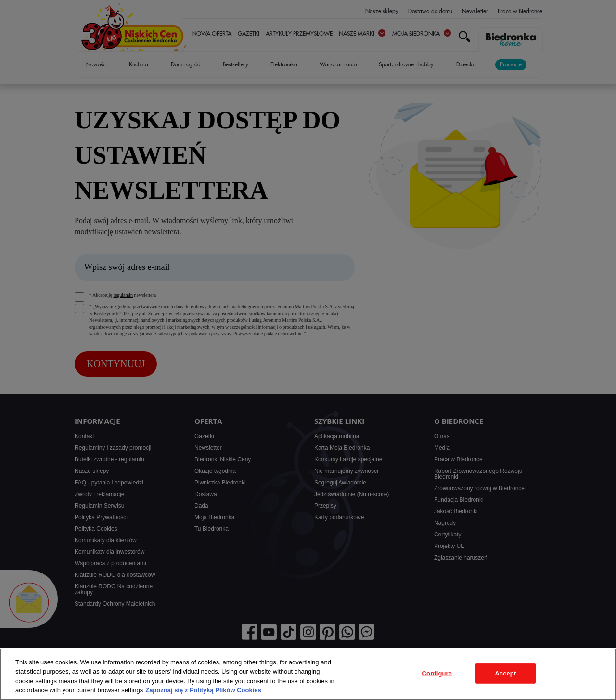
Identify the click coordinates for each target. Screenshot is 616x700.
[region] (308, 674)
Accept (505, 673)
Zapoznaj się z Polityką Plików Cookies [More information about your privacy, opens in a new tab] (203, 690)
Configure (437, 673)
